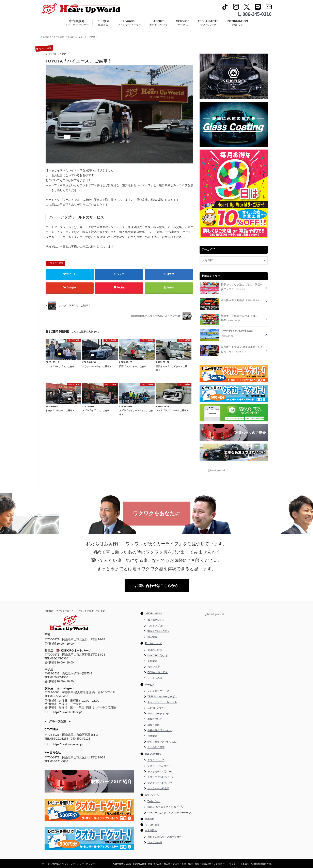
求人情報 (152, 637)
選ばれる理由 (155, 650)
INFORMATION (237, 23)
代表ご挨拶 (154, 667)
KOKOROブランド (158, 656)
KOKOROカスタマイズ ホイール (165, 807)
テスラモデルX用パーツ (160, 777)
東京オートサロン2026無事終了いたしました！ (232, 351)
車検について (155, 719)
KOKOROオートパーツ (73, 650)
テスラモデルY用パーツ (160, 772)
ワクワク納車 (57, 263)
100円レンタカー (157, 708)
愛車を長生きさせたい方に (162, 742)
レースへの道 (155, 678)
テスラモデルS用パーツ (160, 783)
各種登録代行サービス (160, 730)
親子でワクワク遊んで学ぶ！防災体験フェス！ (231, 288)
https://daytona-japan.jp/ (68, 744)
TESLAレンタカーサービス (162, 697)
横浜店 (49, 688)
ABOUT (159, 23)
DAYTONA (51, 729)
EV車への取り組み (158, 672)
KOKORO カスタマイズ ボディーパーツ (169, 813)
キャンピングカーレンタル (162, 702)
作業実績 (152, 736)
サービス (150, 685)
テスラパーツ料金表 (158, 788)
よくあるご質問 (156, 747)
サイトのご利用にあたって (55, 864)
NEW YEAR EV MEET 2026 (226, 335)
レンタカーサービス (158, 691)
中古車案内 (151, 830)
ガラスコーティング (158, 714)
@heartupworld (216, 471)
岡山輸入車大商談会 (230, 302)
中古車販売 (77, 23)
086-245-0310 (255, 14)
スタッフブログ (156, 626)
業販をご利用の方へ (158, 631)
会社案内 (152, 661)
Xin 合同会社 (53, 752)
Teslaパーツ (154, 801)
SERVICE (183, 23)
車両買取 (150, 819)
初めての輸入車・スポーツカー (165, 837)
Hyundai (129, 23)
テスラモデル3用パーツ (160, 766)
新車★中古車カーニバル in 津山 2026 (229, 319)
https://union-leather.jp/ (67, 712)
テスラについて (156, 760)
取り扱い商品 (152, 825)
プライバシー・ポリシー (83, 864)
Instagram (66, 688)
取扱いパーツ (152, 795)
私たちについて (153, 643)
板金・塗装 (154, 725)
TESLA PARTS (208, 23)
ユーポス (103, 23)
